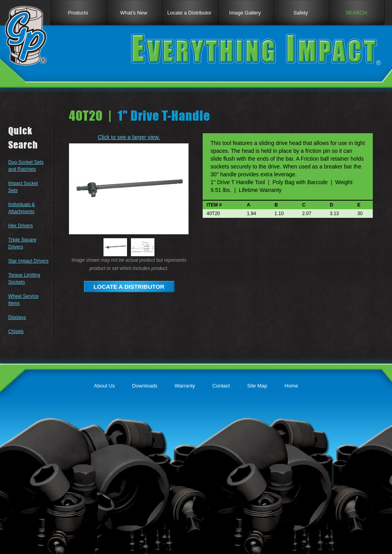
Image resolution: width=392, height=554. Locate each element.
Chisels (16, 331)
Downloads (145, 386)
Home (291, 386)
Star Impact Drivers (28, 261)
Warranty (185, 386)
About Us (104, 386)
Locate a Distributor (190, 13)
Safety (301, 13)
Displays (17, 317)
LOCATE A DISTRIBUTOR (129, 287)
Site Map (257, 386)
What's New (134, 13)
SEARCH (356, 13)
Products (78, 13)
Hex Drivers (21, 226)
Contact (221, 386)
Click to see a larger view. (129, 137)
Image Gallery (245, 13)
